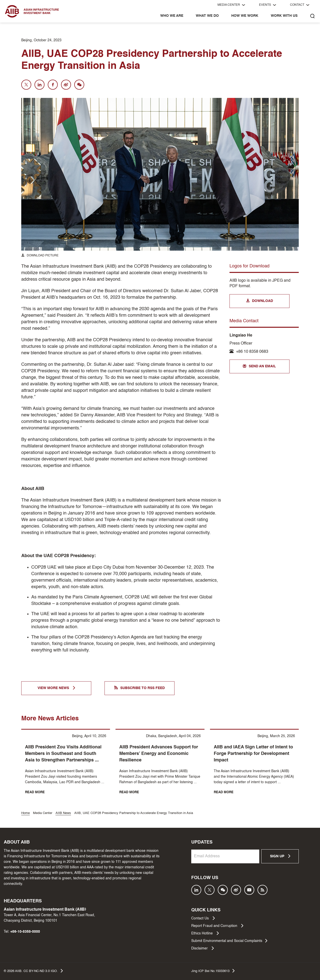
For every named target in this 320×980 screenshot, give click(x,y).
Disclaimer (202, 948)
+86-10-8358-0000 (25, 932)
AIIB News (63, 813)
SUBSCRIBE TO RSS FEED (139, 688)
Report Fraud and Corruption (217, 926)
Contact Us (203, 918)
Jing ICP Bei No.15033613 (213, 971)
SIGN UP (280, 856)
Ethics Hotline (205, 933)
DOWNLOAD (259, 301)
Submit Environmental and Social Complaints (229, 941)
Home (25, 813)
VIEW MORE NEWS (56, 688)
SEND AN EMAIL (259, 367)
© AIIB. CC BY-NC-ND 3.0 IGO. (33, 971)
